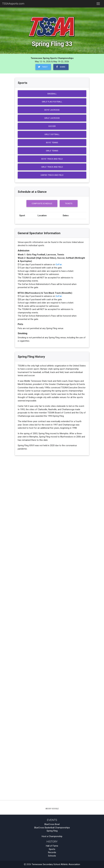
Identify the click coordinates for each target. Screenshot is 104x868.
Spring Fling (52, 831)
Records (52, 852)
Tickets (69, 203)
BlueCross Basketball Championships (52, 828)
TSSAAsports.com (13, 4)
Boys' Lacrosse (52, 110)
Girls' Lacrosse (52, 118)
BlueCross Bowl (52, 824)
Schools (52, 856)
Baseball (52, 94)
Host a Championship (52, 836)
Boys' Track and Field (52, 159)
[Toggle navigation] (98, 4)
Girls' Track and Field (52, 167)
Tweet (43, 67)
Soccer (52, 126)
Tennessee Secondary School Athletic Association (56, 864)
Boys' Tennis (52, 142)
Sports (52, 849)
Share (60, 67)
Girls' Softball (52, 134)
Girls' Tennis (52, 151)
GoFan (59, 264)
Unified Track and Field (52, 175)
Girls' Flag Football (52, 102)
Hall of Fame (52, 846)
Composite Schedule (42, 203)
